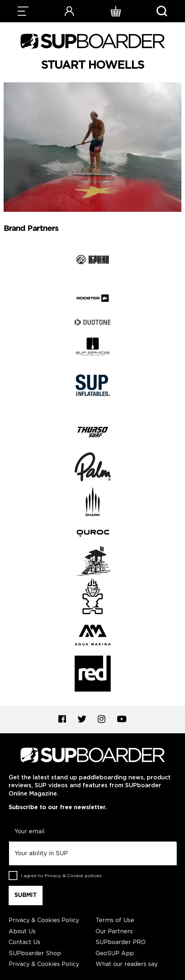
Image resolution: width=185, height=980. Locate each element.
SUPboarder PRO (121, 942)
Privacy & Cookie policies (73, 876)
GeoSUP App (115, 954)
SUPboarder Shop (35, 954)
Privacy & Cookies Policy (44, 920)
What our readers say (127, 964)
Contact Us (25, 942)
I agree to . (62, 876)
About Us (22, 932)
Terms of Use (115, 920)
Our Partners (114, 932)
